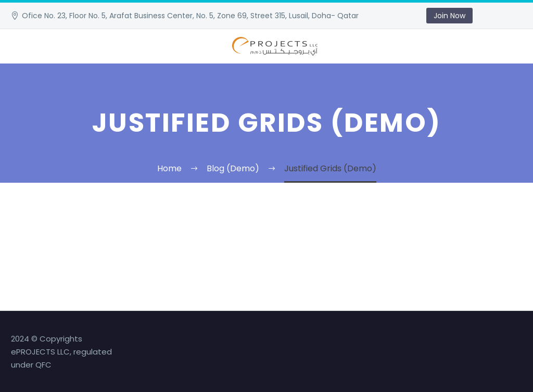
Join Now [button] (449, 16)
